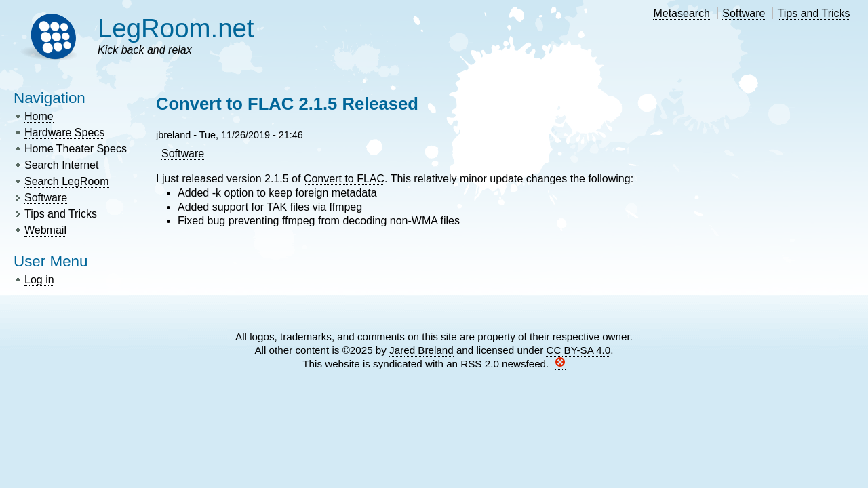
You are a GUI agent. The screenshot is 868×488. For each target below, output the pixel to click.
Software (744, 13)
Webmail (45, 230)
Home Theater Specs (76, 149)
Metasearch (682, 13)
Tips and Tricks (814, 13)
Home (39, 116)
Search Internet (61, 165)
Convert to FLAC (344, 179)
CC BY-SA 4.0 (578, 350)
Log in (39, 280)
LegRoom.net (176, 28)
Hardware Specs (64, 133)
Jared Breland (421, 350)
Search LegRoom (67, 181)
